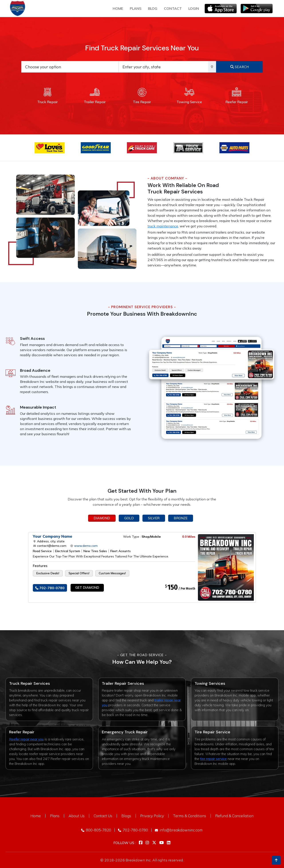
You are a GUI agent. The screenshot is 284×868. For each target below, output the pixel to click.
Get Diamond (87, 588)
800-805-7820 (96, 830)
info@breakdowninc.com (179, 830)
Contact (173, 8)
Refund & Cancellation (234, 816)
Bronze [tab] (181, 518)
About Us (77, 816)
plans (136, 8)
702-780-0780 (50, 588)
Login (194, 8)
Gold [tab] (129, 518)
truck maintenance (163, 226)
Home (118, 8)
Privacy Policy (152, 816)
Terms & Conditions (190, 816)
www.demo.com (85, 546)
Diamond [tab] (102, 518)
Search (240, 67)
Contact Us (103, 816)
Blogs (126, 816)
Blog (153, 8)
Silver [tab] (154, 518)
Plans (55, 816)
